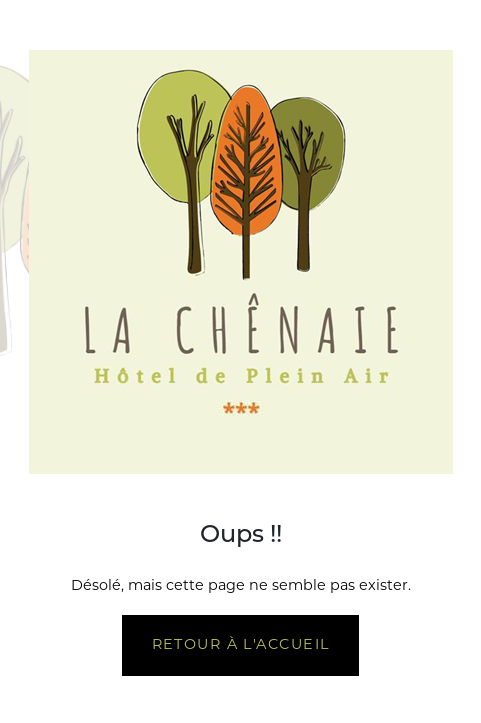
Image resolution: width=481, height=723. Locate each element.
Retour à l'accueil (241, 645)
